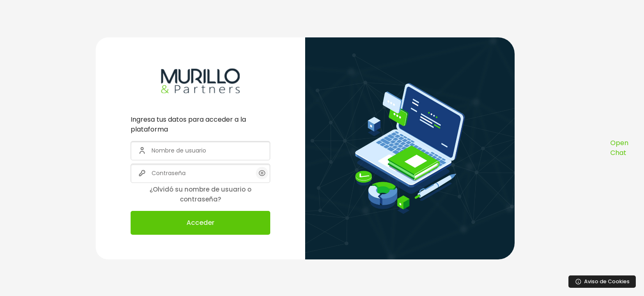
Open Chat (619, 148)
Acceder (200, 223)
